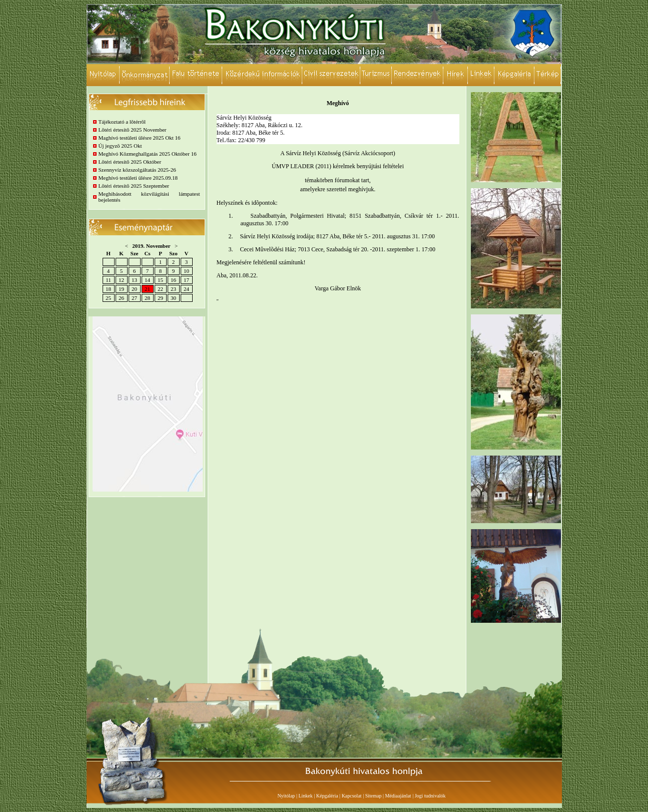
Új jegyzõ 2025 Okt (120, 146)
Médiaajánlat (398, 796)
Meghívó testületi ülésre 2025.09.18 (138, 178)
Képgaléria (327, 796)
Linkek (305, 796)
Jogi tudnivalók (430, 796)
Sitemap (374, 796)
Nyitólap (286, 796)
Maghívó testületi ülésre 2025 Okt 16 (140, 138)
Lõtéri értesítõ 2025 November (133, 130)
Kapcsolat (352, 796)
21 (147, 289)
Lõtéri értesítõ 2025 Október (130, 162)
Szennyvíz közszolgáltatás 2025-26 (137, 170)
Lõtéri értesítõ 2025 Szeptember (134, 186)
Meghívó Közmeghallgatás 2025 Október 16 (148, 154)
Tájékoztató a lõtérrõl (122, 122)
